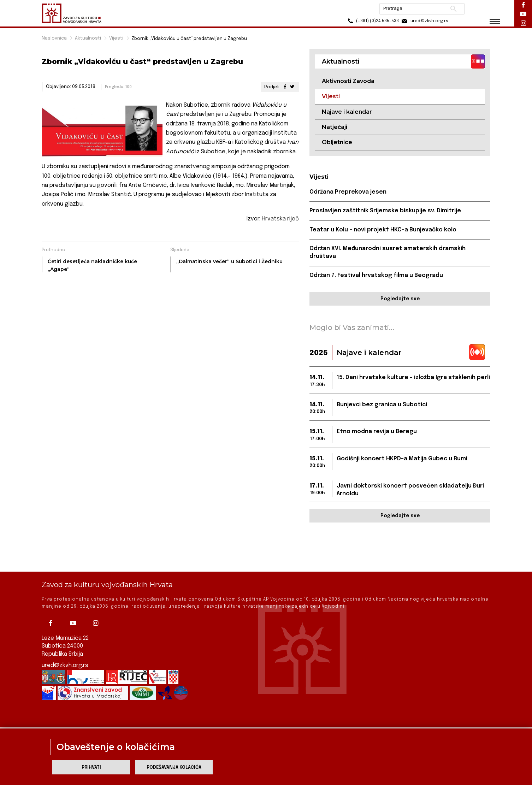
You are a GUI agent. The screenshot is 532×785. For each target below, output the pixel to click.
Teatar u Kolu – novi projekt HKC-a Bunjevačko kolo (383, 230)
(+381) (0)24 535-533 (372, 21)
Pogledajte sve (400, 299)
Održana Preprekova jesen (348, 192)
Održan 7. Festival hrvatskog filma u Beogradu (376, 275)
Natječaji (335, 127)
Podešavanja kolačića (174, 768)
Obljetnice (337, 142)
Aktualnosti (88, 38)
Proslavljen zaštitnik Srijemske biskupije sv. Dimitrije (385, 211)
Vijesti (116, 38)
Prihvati (91, 768)
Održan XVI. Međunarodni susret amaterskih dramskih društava (388, 252)
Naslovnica (54, 38)
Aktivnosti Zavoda (348, 81)
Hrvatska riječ (280, 219)
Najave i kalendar (347, 112)
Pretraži (453, 9)
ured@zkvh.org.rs (65, 641)
